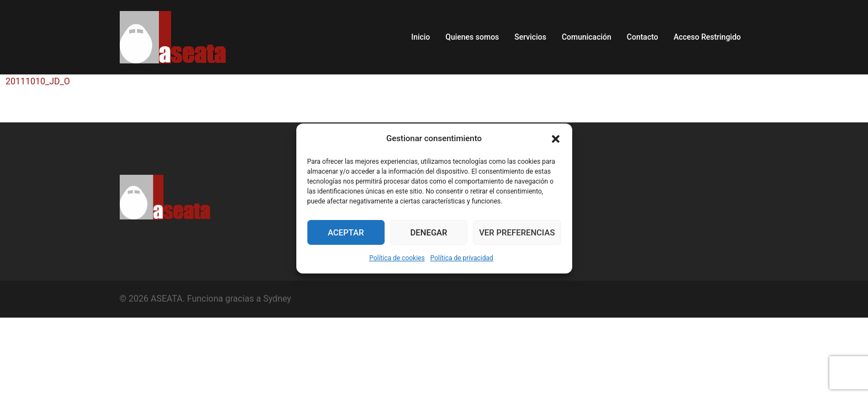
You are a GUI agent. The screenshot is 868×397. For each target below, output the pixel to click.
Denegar (429, 233)
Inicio (420, 37)
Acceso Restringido (707, 37)
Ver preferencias (517, 233)
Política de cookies (397, 258)
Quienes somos (472, 37)
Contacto (643, 37)
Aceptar (346, 233)
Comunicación (587, 37)
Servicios (530, 37)
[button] (556, 139)
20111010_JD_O (38, 81)
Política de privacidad (462, 258)
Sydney (277, 299)
